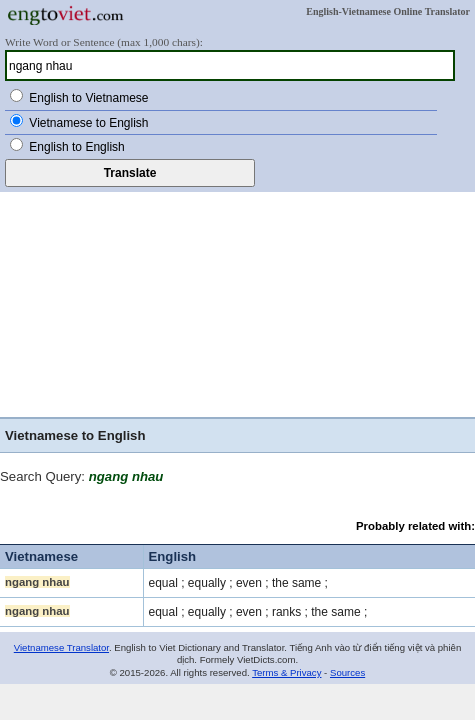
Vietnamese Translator (61, 647)
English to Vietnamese (88, 98)
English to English (76, 147)
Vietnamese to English (88, 123)
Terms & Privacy (286, 672)
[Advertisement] (237, 302)
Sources (347, 672)
